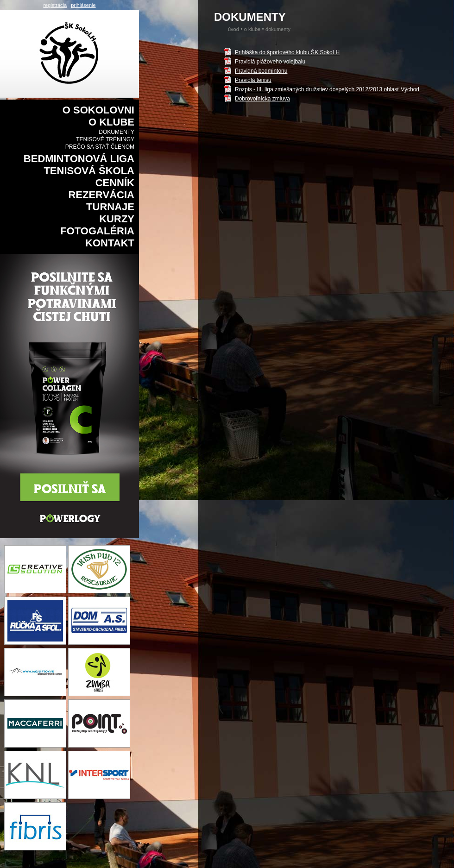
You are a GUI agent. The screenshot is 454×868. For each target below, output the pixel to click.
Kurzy (117, 219)
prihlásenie (83, 5)
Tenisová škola (89, 171)
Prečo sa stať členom (100, 147)
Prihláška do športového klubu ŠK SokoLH (287, 52)
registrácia (55, 5)
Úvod (233, 29)
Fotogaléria (97, 231)
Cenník (115, 183)
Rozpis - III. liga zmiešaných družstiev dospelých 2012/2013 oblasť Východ (327, 89)
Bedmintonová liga (79, 159)
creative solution (76, 859)
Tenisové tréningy (105, 139)
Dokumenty (117, 132)
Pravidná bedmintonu (261, 71)
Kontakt (110, 243)
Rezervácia (101, 195)
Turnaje (110, 207)
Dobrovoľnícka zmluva (262, 99)
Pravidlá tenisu (253, 80)
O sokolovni (98, 110)
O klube (111, 122)
